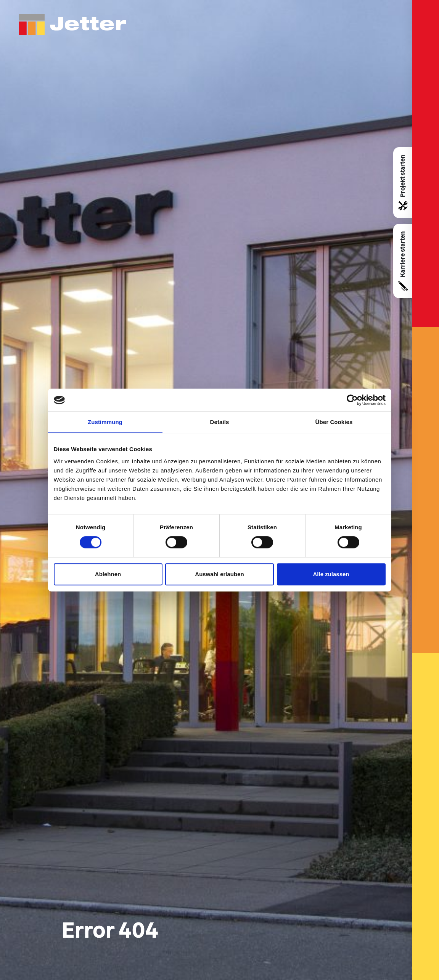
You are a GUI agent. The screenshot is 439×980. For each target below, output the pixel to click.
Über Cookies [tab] (334, 422)
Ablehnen (108, 574)
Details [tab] (220, 422)
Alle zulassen (331, 574)
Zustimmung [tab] (105, 422)
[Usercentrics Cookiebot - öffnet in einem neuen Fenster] (352, 400)
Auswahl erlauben (219, 574)
